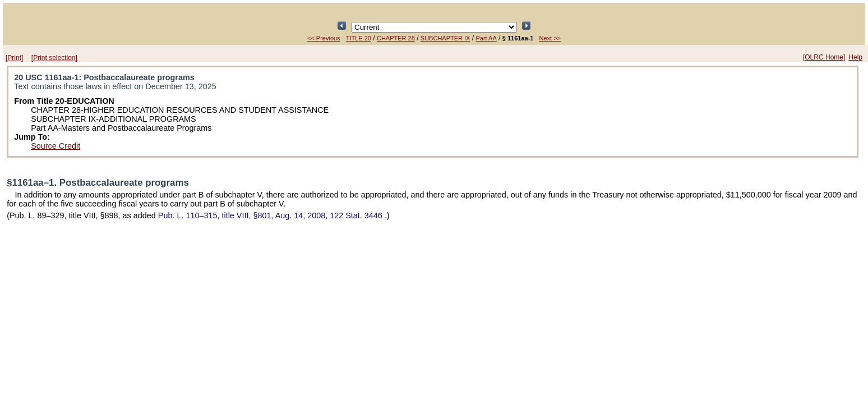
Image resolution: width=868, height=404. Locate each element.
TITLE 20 (359, 38)
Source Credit (56, 146)
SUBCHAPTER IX (445, 38)
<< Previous (324, 38)
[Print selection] (54, 58)
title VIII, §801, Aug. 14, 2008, (271, 215)
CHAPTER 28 (396, 38)
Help (855, 57)
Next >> (550, 38)
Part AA (486, 38)
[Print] (14, 58)
